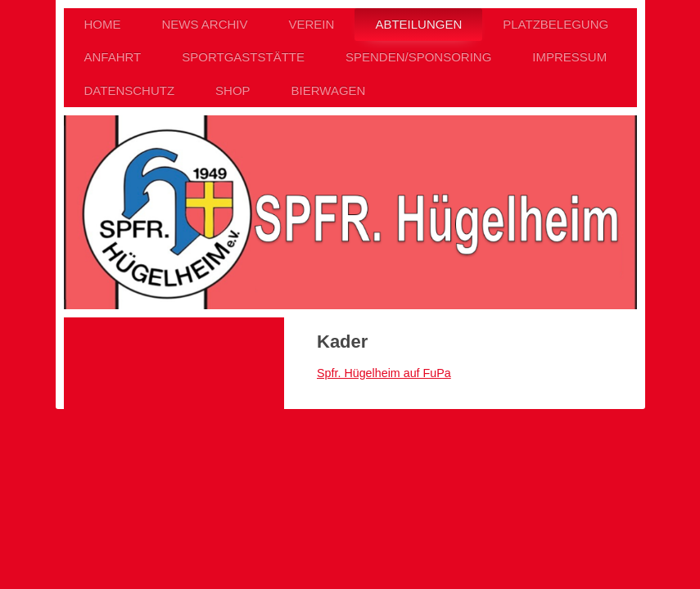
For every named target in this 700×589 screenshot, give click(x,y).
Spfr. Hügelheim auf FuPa (384, 373)
